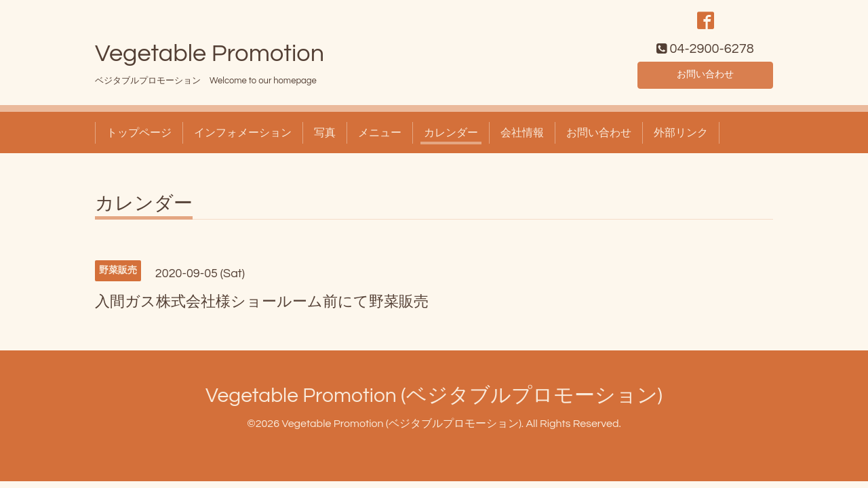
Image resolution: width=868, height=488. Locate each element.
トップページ (139, 138)
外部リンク (681, 138)
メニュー (380, 138)
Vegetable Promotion (210, 59)
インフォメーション (243, 138)
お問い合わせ (705, 79)
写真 (325, 138)
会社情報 (522, 138)
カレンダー (451, 138)
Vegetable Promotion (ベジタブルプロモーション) (434, 401)
